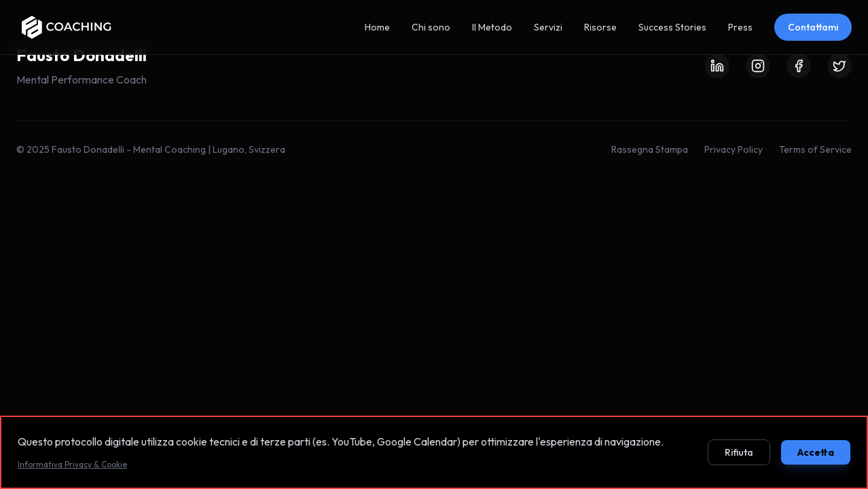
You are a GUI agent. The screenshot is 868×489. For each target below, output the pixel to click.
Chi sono (431, 27)
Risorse (600, 27)
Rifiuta (739, 452)
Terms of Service (815, 149)
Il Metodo (492, 27)
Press (740, 27)
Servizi (548, 27)
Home (377, 27)
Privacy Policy (734, 149)
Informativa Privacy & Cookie (72, 464)
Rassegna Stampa (650, 149)
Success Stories (672, 27)
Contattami (813, 27)
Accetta (816, 452)
